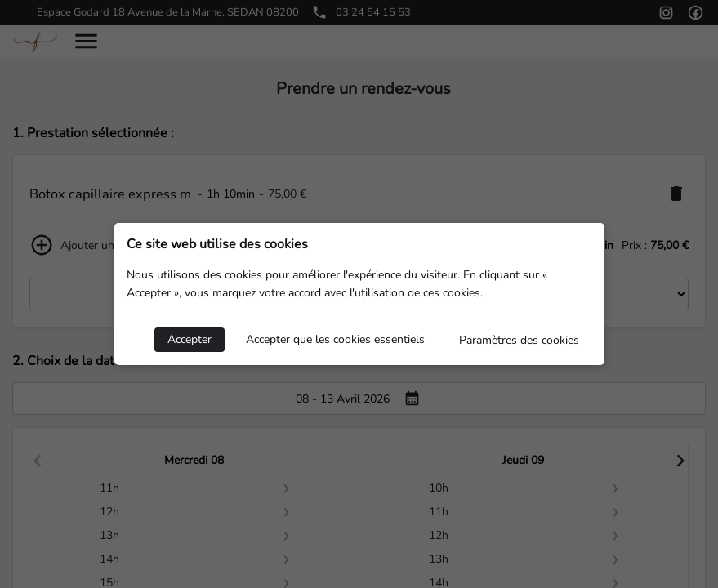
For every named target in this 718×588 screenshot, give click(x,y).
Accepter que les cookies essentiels (335, 339)
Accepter (190, 339)
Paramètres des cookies (519, 340)
